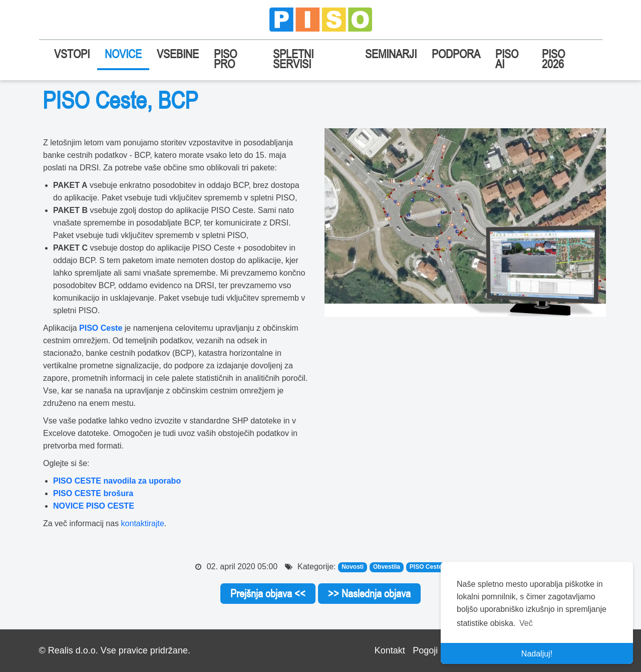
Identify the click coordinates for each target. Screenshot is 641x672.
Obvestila (387, 567)
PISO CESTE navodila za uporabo (117, 481)
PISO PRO (225, 59)
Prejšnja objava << (268, 593)
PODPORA (456, 54)
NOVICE (123, 54)
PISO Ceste (101, 328)
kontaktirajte (143, 523)
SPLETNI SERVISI (293, 59)
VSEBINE (178, 54)
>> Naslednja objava (369, 593)
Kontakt (390, 650)
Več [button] (526, 623)
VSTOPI (72, 54)
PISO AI (507, 59)
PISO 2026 (553, 59)
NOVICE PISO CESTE (94, 506)
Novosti (353, 567)
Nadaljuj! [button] (537, 654)
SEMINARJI (391, 54)
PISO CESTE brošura (93, 493)
